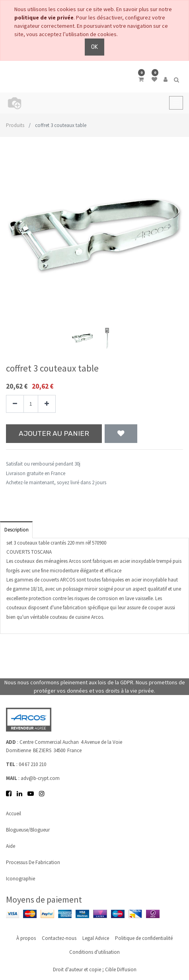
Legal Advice (96, 938)
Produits (15, 125)
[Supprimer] (15, 404)
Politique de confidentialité (144, 938)
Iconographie (20, 879)
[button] (19, 226)
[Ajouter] (47, 404)
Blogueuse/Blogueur (28, 830)
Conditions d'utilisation (94, 952)
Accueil (14, 813)
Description (17, 530)
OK (94, 47)
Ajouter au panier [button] (54, 433)
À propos (26, 938)
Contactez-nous (59, 938)
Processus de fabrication (33, 862)
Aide (11, 846)
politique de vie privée (44, 17)
